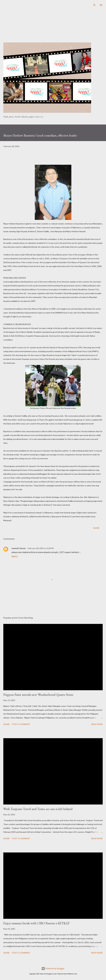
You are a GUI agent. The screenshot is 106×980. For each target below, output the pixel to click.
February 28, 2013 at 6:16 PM (41, 548)
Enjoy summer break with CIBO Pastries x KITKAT (37, 923)
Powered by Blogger (53, 968)
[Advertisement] (55, 23)
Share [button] (96, 528)
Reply (15, 556)
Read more (97, 724)
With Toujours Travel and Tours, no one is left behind (38, 809)
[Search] (94, 5)
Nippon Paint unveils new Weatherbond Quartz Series (38, 695)
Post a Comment (21, 724)
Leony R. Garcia (19, 548)
